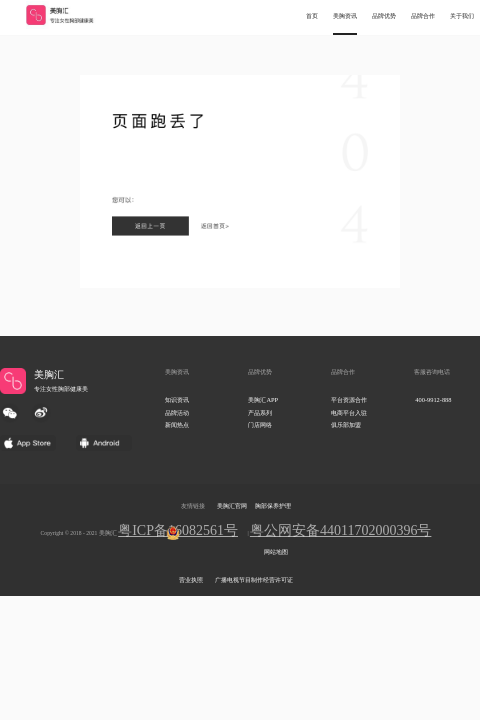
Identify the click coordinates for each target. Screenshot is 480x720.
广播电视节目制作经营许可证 (254, 580)
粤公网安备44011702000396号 (340, 530)
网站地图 (276, 552)
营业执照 (191, 580)
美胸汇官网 (232, 506)
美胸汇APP (263, 399)
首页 (312, 16)
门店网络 (260, 424)
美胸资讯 (345, 16)
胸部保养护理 (273, 506)
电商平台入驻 (349, 412)
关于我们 (462, 16)
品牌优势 (384, 16)
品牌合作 (423, 16)
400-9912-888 (433, 399)
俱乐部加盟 (346, 424)
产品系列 (260, 412)
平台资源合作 (349, 399)
